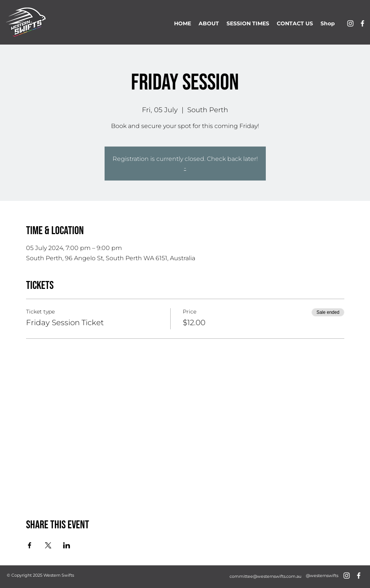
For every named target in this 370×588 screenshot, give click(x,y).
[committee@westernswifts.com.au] (265, 576)
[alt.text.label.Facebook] (362, 23)
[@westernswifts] (322, 576)
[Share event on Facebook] (30, 545)
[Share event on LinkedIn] (67, 545)
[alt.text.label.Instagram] (350, 23)
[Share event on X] (48, 545)
